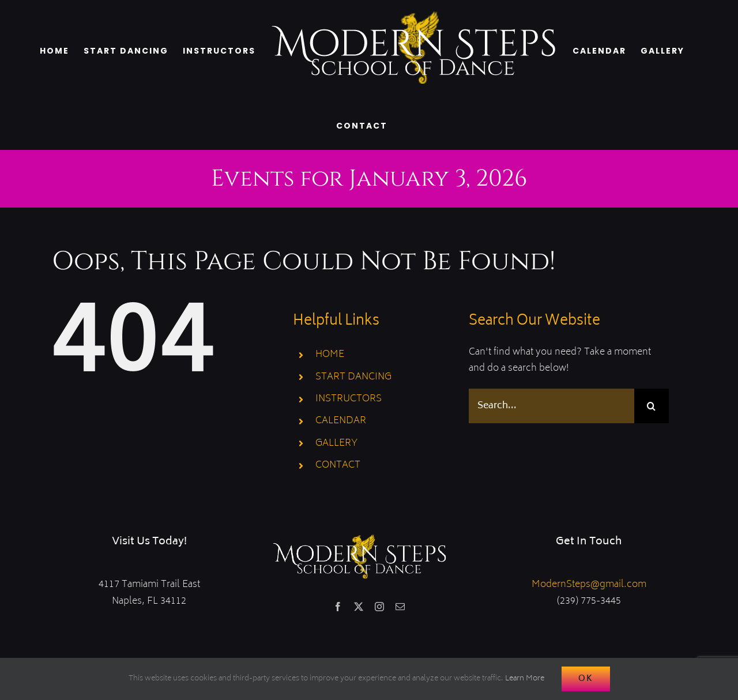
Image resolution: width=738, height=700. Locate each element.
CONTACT (338, 465)
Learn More (525, 679)
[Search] (652, 406)
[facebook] (338, 607)
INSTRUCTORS (349, 399)
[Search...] (551, 406)
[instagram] (379, 607)
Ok (586, 679)
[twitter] (359, 607)
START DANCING (353, 377)
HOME (330, 355)
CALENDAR (341, 421)
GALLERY (336, 443)
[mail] (400, 607)
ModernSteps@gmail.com (589, 585)
